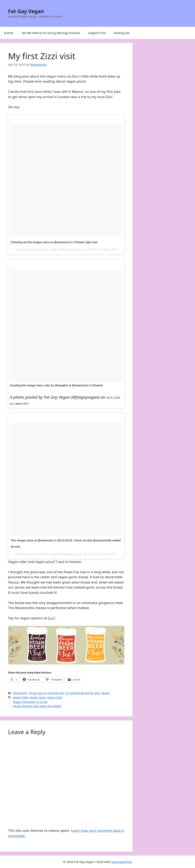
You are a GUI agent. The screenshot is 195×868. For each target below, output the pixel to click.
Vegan (105, 693)
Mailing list (122, 33)
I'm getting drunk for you (82, 693)
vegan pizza (38, 697)
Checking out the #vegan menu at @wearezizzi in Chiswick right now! (54, 242)
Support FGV (97, 33)
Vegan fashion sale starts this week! (37, 706)
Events (9, 33)
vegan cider (20, 697)
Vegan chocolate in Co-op (30, 702)
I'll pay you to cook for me (46, 693)
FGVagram (20, 693)
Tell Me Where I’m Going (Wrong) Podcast (51, 33)
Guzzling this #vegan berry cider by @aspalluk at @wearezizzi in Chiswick (56, 385)
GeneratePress (121, 862)
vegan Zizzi (55, 697)
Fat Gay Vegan (26, 11)
